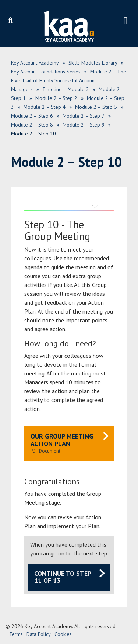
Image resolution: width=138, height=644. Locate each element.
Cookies (63, 634)
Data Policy (39, 634)
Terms (16, 634)
